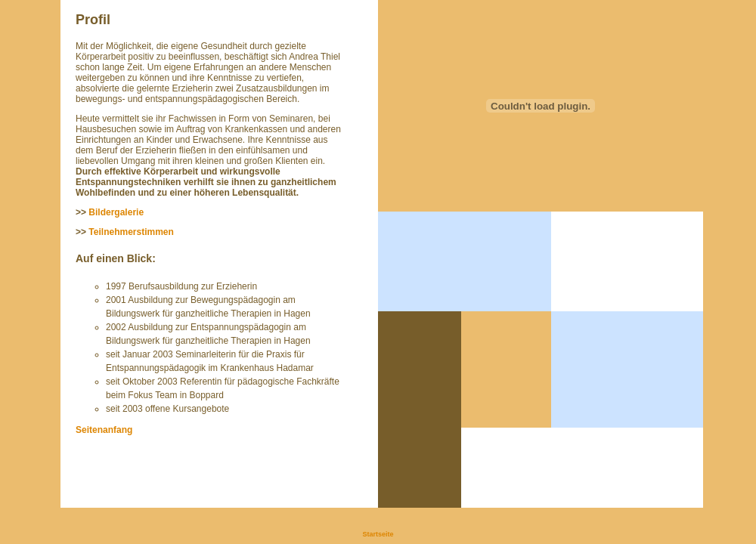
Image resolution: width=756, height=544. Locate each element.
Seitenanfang (104, 430)
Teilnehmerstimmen (131, 232)
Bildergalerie (116, 212)
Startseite (378, 534)
